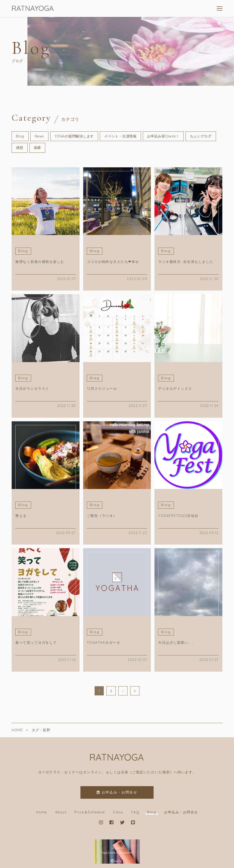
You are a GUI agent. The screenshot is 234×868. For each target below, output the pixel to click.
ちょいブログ (201, 136)
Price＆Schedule (90, 812)
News (39, 136)
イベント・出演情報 (120, 136)
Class (118, 812)
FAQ (135, 812)
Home (42, 812)
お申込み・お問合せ (181, 812)
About (61, 812)
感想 (20, 148)
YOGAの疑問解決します (74, 136)
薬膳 (37, 148)
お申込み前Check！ (163, 136)
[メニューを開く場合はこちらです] (219, 8)
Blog (20, 136)
